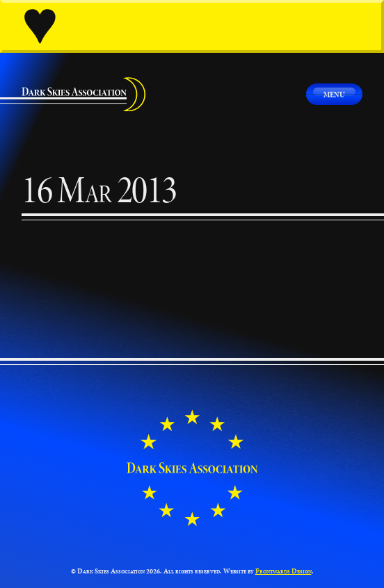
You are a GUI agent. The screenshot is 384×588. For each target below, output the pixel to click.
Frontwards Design (283, 571)
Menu (334, 94)
